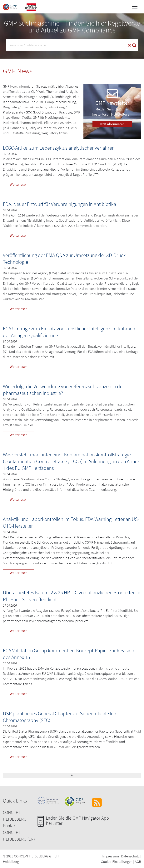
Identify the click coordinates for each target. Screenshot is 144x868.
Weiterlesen (19, 184)
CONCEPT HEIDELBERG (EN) (19, 836)
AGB (138, 861)
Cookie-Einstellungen (117, 861)
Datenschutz (130, 856)
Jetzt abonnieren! (112, 124)
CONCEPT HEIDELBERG (15, 816)
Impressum (111, 856)
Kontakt (10, 825)
